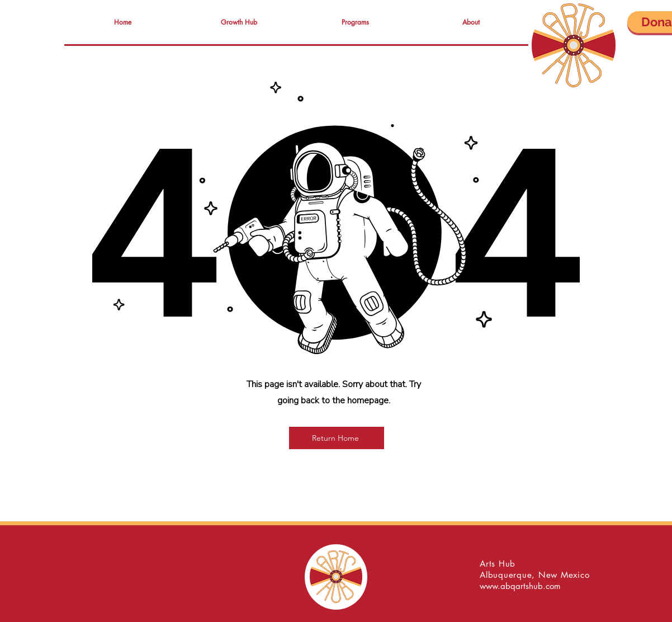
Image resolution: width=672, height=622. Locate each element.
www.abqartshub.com (520, 586)
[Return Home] (337, 438)
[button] (239, 22)
